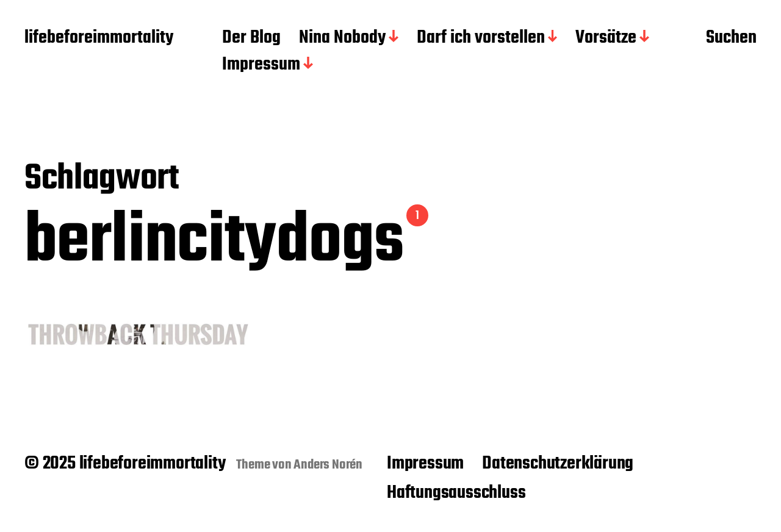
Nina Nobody (342, 38)
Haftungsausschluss (456, 493)
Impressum (261, 65)
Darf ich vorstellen (481, 38)
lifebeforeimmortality (99, 38)
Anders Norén (328, 465)
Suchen (731, 38)
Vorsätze (606, 38)
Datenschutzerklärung (558, 464)
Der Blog (251, 38)
